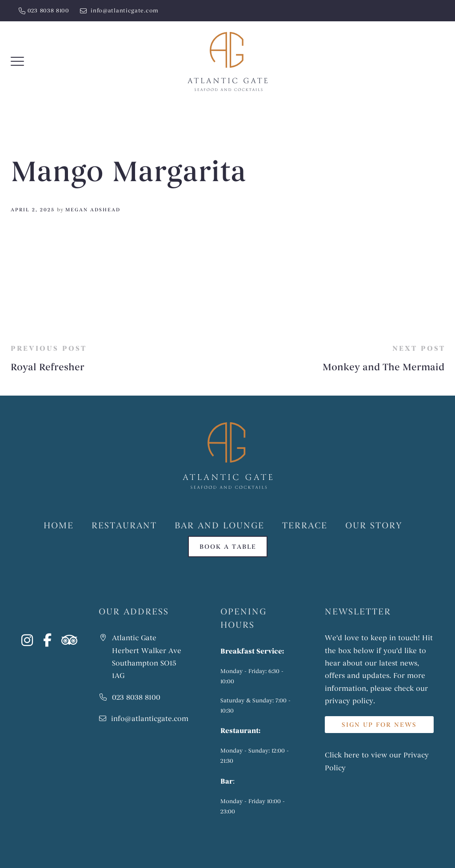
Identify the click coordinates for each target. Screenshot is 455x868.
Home (59, 525)
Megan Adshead (93, 210)
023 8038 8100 (48, 11)
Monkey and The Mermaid (383, 367)
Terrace (305, 525)
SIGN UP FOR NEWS (379, 725)
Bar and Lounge (220, 525)
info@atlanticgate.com (124, 11)
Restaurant (124, 525)
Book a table (228, 547)
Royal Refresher (48, 367)
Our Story (374, 525)
